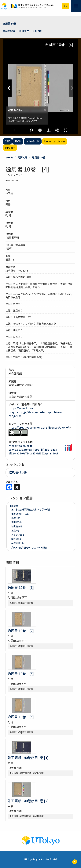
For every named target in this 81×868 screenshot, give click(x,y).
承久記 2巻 (16, 539)
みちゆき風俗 (18, 535)
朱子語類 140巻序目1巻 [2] (28, 801)
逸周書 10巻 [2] (21, 631)
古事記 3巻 (16, 522)
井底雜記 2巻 (17, 543)
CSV (7, 141)
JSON (18, 141)
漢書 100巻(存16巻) (20, 514)
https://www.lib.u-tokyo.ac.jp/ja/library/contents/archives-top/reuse (35, 412)
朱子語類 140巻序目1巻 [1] (28, 758)
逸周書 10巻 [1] (21, 587)
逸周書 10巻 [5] (21, 717)
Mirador (10, 148)
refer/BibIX (33, 141)
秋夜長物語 (17, 526)
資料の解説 (9, 31)
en (66, 6)
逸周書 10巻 (10, 23)
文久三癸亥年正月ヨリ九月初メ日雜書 (29, 547)
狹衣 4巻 (15, 530)
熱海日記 (16, 518)
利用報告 (38, 31)
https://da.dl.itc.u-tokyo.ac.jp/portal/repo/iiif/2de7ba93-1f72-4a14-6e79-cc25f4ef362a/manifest (33, 449)
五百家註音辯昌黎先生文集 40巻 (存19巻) (31, 509)
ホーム (9, 157)
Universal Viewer (55, 141)
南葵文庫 (23, 157)
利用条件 (24, 31)
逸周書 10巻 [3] (21, 673)
